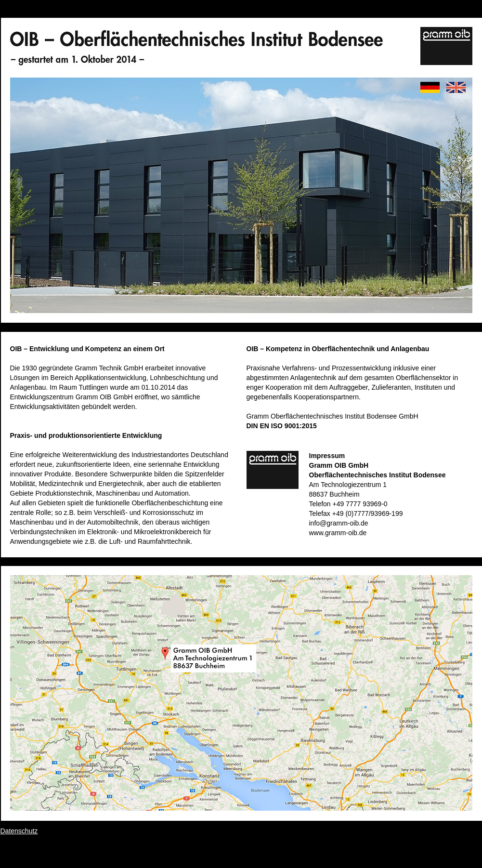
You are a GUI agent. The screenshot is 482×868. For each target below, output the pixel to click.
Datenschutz (19, 831)
